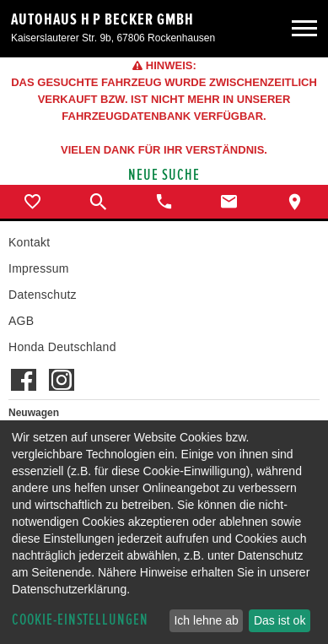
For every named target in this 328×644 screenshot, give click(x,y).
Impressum (39, 268)
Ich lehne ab (206, 620)
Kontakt (29, 242)
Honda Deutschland (62, 347)
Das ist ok (280, 620)
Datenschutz (43, 295)
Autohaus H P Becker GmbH (102, 19)
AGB (21, 321)
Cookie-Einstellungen (80, 620)
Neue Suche (164, 175)
